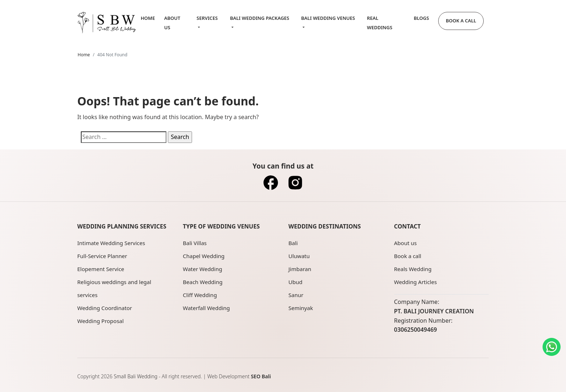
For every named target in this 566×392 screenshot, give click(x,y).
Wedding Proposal (101, 321)
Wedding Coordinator (105, 308)
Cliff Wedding (200, 295)
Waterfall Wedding (206, 308)
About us (406, 243)
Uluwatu (299, 256)
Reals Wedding (413, 269)
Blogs (421, 18)
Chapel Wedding (204, 256)
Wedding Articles (416, 282)
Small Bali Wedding (136, 376)
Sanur (296, 295)
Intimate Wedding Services (111, 243)
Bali (293, 243)
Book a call (408, 256)
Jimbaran (300, 269)
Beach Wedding (203, 282)
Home (148, 18)
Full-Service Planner (102, 256)
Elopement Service (101, 269)
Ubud (295, 282)
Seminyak (301, 308)
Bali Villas (195, 243)
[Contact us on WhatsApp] (552, 347)
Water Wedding (203, 269)
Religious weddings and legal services (114, 288)
